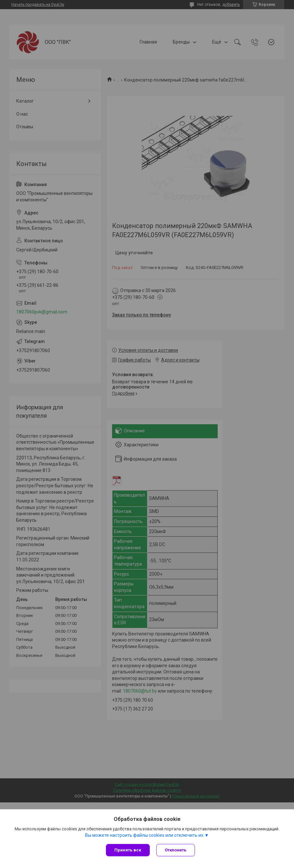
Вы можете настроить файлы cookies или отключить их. (145, 835)
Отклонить (176, 850)
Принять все (128, 850)
